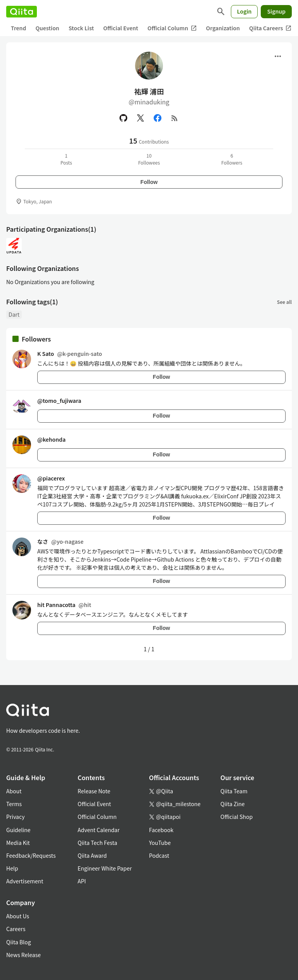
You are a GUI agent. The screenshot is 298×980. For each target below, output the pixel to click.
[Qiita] (22, 12)
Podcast (159, 855)
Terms (14, 804)
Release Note (94, 791)
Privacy (15, 817)
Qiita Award (92, 855)
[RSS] (175, 118)
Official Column (172, 28)
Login (244, 11)
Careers (16, 929)
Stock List (81, 28)
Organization (223, 28)
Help (12, 868)
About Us (18, 916)
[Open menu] (278, 56)
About (14, 791)
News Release (23, 955)
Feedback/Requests (31, 855)
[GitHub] (123, 118)
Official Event (121, 28)
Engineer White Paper (105, 868)
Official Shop (236, 817)
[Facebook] (158, 118)
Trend (18, 28)
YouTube (160, 843)
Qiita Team (234, 791)
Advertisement (25, 881)
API (82, 881)
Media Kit (18, 843)
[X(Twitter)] (140, 118)
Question (47, 28)
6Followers (232, 159)
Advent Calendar (99, 830)
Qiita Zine (233, 804)
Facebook (161, 830)
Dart (14, 314)
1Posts (66, 159)
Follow (149, 182)
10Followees (149, 159)
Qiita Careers (270, 28)
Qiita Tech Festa (97, 843)
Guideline (18, 830)
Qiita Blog (19, 942)
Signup (276, 11)
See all (284, 302)
